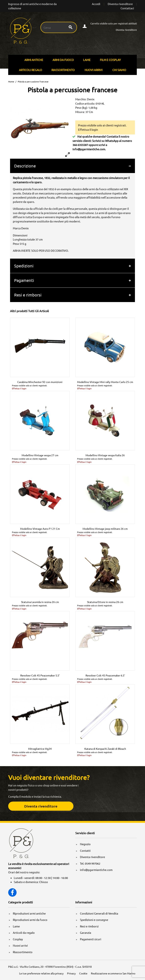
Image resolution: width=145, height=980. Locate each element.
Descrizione (25, 166)
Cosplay (18, 939)
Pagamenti (24, 280)
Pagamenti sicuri (91, 939)
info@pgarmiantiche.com (89, 149)
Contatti (85, 851)
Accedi (96, 4)
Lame (87, 60)
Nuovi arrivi (94, 70)
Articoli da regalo (24, 933)
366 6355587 (80, 145)
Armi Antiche (34, 60)
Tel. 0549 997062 (90, 863)
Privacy (71, 973)
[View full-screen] (67, 155)
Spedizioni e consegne (94, 920)
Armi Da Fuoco (63, 60)
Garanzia (86, 933)
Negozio (85, 844)
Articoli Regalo (31, 70)
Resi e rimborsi (28, 295)
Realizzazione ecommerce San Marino (113, 973)
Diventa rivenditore (120, 4)
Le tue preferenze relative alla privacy (41, 973)
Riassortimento (63, 70)
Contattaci (127, 8)
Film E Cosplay (110, 60)
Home (11, 81)
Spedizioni (24, 266)
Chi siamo (119, 70)
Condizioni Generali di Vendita (99, 913)
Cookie (83, 973)
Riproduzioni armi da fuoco (30, 920)
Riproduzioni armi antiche (29, 913)
